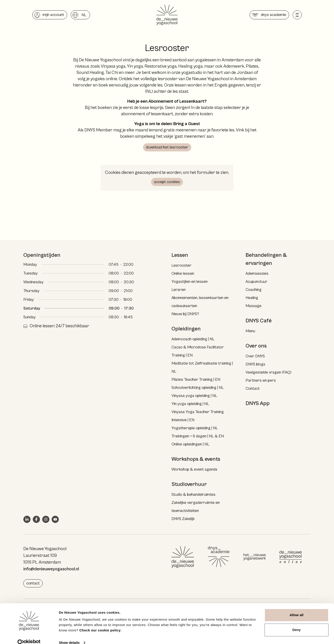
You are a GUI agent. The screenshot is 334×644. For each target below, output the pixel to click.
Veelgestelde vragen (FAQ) (268, 372)
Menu (250, 331)
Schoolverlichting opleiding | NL (198, 388)
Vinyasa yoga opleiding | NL (194, 396)
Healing (252, 298)
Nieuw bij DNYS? (185, 314)
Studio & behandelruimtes (193, 495)
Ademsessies (257, 273)
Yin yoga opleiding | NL (190, 404)
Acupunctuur (256, 282)
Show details (69, 635)
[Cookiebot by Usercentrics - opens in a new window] (29, 635)
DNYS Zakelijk (183, 519)
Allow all (297, 607)
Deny (296, 622)
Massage (254, 306)
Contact (253, 388)
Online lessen (183, 273)
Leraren (179, 290)
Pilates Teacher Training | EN (196, 380)
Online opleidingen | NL (190, 444)
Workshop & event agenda (194, 469)
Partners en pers (261, 380)
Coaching (254, 290)
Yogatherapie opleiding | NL (195, 428)
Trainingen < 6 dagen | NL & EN (198, 436)
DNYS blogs (255, 364)
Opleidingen (186, 329)
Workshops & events (196, 459)
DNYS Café (259, 321)
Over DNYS (255, 356)
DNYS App (258, 403)
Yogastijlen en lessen (190, 282)
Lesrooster (181, 265)
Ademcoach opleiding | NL (193, 339)
